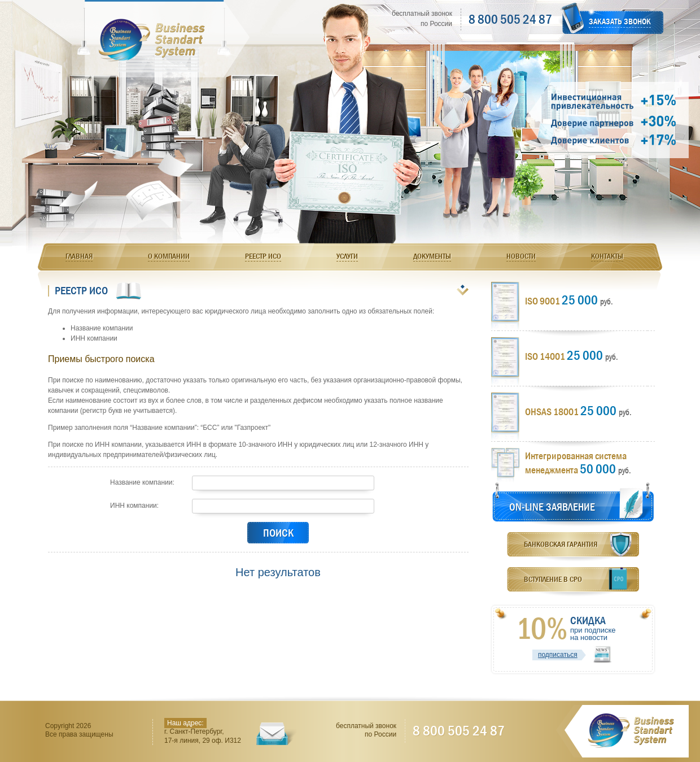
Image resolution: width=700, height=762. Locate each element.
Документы (432, 256)
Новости (521, 256)
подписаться (558, 655)
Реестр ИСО (263, 256)
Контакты (607, 256)
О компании (169, 256)
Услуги (347, 256)
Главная (79, 256)
